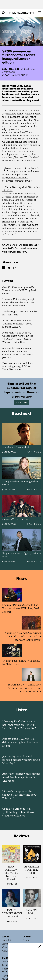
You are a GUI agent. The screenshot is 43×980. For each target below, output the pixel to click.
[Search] (3, 13)
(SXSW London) (21, 75)
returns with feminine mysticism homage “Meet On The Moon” (21, 777)
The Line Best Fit (21, 13)
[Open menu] (40, 13)
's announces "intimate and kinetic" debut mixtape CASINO (17, 324)
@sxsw (7, 168)
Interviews (9, 452)
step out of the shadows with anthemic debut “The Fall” (20, 795)
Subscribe (21, 402)
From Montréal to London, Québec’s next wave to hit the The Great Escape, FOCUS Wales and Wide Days (18, 338)
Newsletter (8, 940)
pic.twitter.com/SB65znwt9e (17, 181)
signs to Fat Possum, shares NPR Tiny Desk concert (19, 291)
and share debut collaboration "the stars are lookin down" (19, 303)
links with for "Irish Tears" (19, 313)
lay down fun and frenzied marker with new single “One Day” (21, 760)
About (6, 937)
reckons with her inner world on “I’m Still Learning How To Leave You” (20, 725)
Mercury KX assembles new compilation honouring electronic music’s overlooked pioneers (18, 353)
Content (27, 937)
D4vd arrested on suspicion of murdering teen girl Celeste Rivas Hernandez (18, 367)
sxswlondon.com (17, 252)
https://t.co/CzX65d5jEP (15, 178)
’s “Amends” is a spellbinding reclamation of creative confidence (18, 812)
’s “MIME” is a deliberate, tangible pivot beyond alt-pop (21, 742)
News (6, 75)
